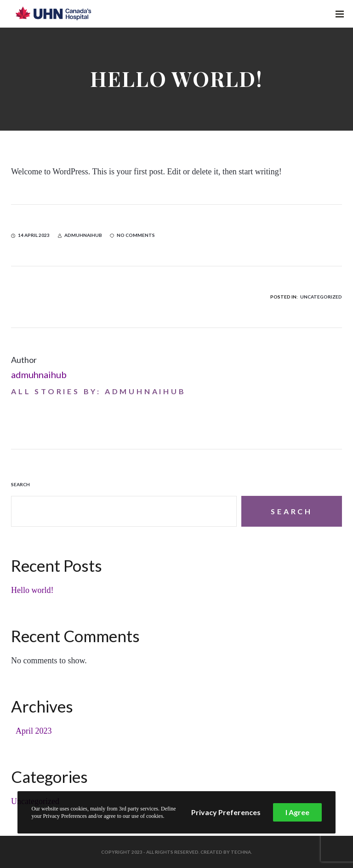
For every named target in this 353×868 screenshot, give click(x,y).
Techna (241, 852)
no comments (132, 235)
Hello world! (32, 590)
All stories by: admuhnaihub (99, 391)
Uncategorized (321, 297)
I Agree (297, 812)
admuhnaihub (39, 374)
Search (20, 484)
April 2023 (34, 731)
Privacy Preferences (226, 812)
